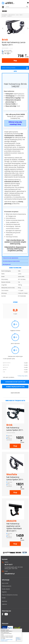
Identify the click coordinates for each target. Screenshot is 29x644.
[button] (3, 29)
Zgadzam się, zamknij (18, 639)
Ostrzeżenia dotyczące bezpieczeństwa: (11, 261)
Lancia (17, 15)
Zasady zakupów (6, 589)
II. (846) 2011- (10, 16)
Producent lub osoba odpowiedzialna (10, 258)
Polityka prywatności (7, 586)
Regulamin (4, 592)
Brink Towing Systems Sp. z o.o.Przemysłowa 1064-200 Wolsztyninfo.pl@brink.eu (15, 258)
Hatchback (4, 16)
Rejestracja (4, 601)
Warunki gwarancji (7, 264)
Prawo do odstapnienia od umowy (10, 595)
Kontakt (4, 598)
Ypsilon (21, 15)
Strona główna (5, 15)
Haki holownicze (12, 15)
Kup (15, 60)
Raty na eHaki (5, 583)
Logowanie (4, 604)
